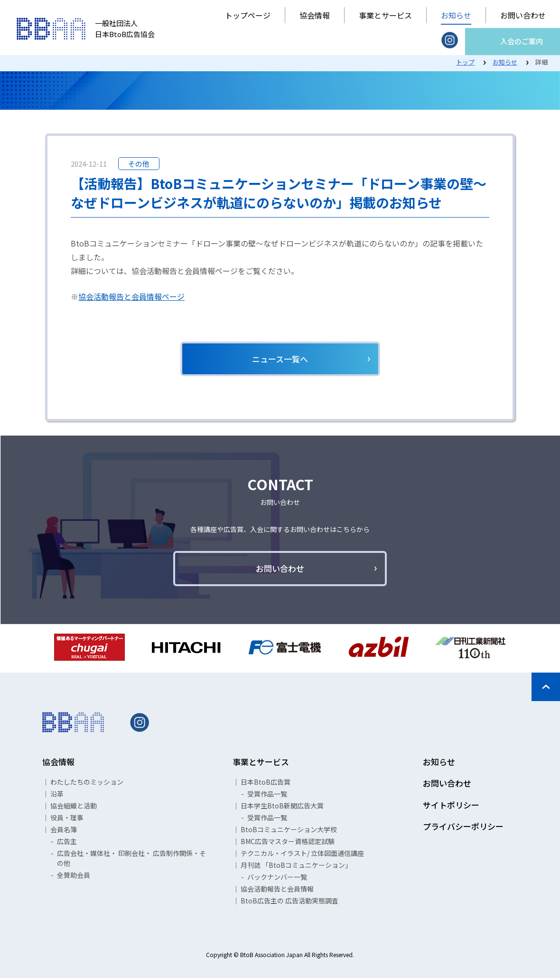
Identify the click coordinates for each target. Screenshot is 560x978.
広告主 (67, 841)
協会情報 (315, 15)
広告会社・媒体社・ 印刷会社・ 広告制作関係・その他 (131, 858)
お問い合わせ (523, 15)
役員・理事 (67, 817)
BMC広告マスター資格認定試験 (288, 841)
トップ (465, 62)
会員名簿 (64, 829)
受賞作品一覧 (267, 794)
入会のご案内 (522, 41)
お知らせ (456, 15)
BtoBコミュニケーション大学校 (289, 829)
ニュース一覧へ (280, 359)
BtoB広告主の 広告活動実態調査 (289, 901)
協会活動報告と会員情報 (277, 889)
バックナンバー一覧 (277, 877)
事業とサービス (385, 15)
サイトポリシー (451, 805)
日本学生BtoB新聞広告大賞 (282, 806)
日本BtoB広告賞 (266, 782)
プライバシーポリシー (463, 826)
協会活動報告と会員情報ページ (131, 296)
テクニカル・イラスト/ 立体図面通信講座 (302, 853)
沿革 (57, 794)
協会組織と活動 (74, 806)
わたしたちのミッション (87, 782)
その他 (139, 164)
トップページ (248, 15)
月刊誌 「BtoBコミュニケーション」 (296, 865)
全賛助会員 (74, 875)
